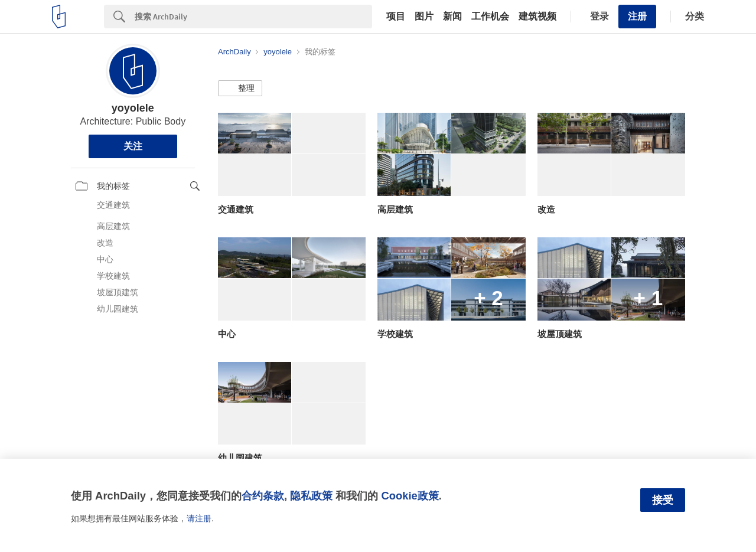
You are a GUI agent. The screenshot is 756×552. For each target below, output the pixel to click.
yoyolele (133, 108)
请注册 (199, 518)
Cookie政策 (410, 496)
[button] (240, 89)
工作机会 (490, 17)
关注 (133, 146)
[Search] (253, 17)
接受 (663, 500)
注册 (637, 16)
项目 (396, 17)
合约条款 (263, 496)
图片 (424, 17)
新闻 (452, 17)
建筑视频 (537, 17)
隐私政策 (311, 496)
